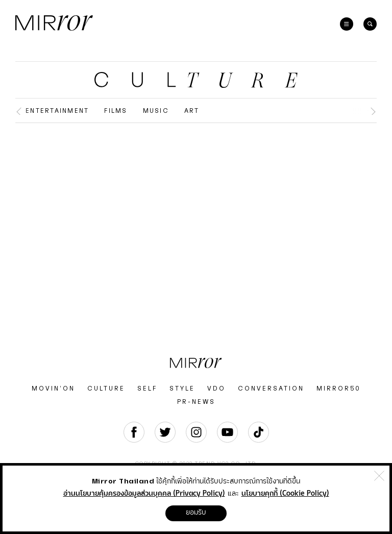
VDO (216, 389)
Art (192, 111)
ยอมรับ (196, 513)
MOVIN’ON (53, 389)
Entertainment (57, 111)
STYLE (182, 389)
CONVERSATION (271, 389)
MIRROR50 (339, 389)
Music (156, 111)
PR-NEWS (196, 402)
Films (116, 111)
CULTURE (106, 389)
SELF (147, 389)
